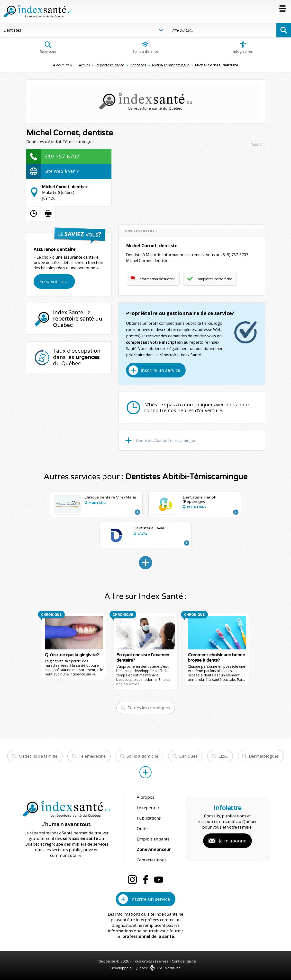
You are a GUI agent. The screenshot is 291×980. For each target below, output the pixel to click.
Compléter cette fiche (214, 279)
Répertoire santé (110, 65)
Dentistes (138, 65)
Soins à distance (145, 47)
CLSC (223, 756)
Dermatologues (264, 756)
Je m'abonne (233, 841)
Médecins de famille (38, 756)
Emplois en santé (153, 839)
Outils (143, 828)
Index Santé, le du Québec (78, 319)
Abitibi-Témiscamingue (171, 65)
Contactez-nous (152, 860)
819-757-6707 (62, 156)
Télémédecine (92, 756)
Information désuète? (157, 279)
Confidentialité (184, 961)
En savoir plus (54, 281)
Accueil (84, 65)
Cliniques (188, 756)
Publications (149, 818)
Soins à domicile (142, 756)
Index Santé (105, 961)
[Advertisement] (192, 183)
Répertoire (48, 47)
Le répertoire (149, 808)
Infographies (243, 47)
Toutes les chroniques (149, 708)
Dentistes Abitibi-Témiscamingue (166, 440)
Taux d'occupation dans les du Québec (77, 357)
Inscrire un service (160, 370)
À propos (145, 797)
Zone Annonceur (154, 849)
